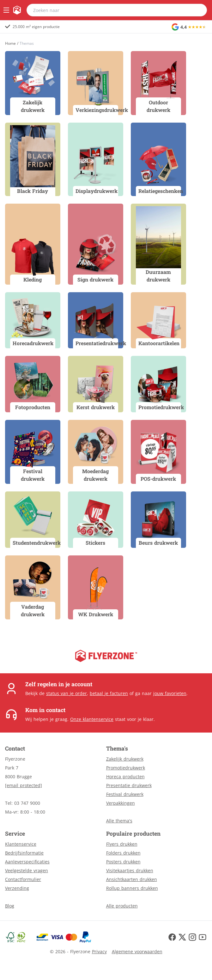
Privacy (99, 951)
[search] (198, 10)
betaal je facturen (109, 693)
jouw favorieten (170, 693)
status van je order (67, 693)
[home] (17, 10)
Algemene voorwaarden (137, 951)
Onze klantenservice (92, 719)
